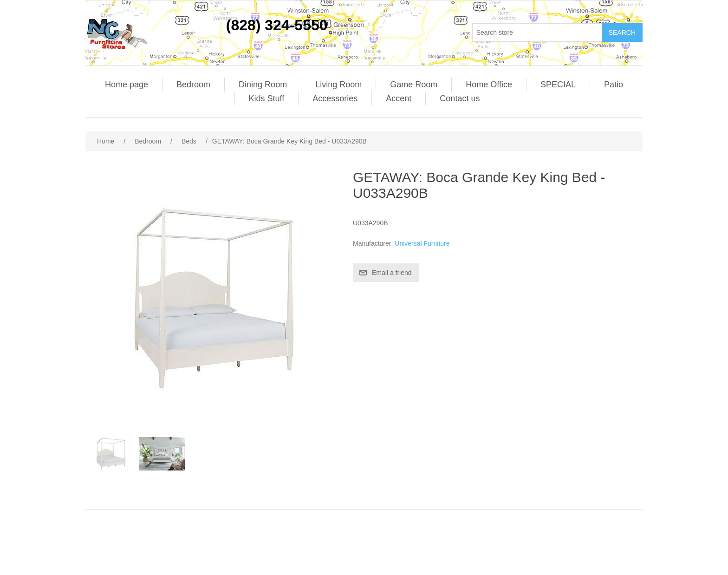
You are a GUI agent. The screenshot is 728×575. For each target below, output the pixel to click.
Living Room (338, 85)
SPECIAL (558, 85)
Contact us (460, 98)
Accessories (335, 98)
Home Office (489, 85)
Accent (399, 98)
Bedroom (193, 85)
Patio (614, 85)
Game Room (414, 85)
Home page (127, 85)
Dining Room (263, 85)
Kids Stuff (267, 98)
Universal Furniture (422, 243)
